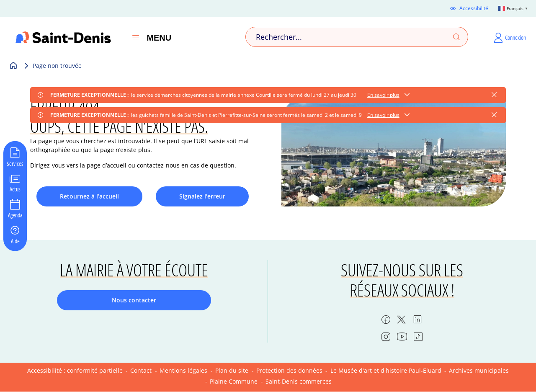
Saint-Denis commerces (299, 381)
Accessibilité (474, 8)
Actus (15, 189)
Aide (15, 240)
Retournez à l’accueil (89, 196)
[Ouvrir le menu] (136, 38)
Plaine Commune (234, 381)
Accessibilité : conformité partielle (75, 370)
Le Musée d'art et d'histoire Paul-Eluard (386, 370)
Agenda (15, 215)
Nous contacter (134, 300)
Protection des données (289, 370)
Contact (141, 370)
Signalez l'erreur (202, 196)
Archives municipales (479, 370)
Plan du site (232, 370)
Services (15, 163)
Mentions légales (183, 370)
